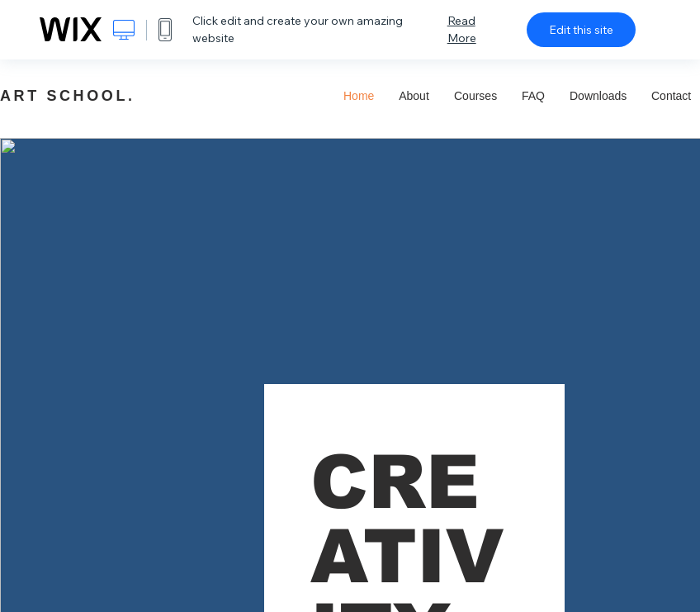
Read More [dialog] (462, 29)
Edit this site (581, 30)
